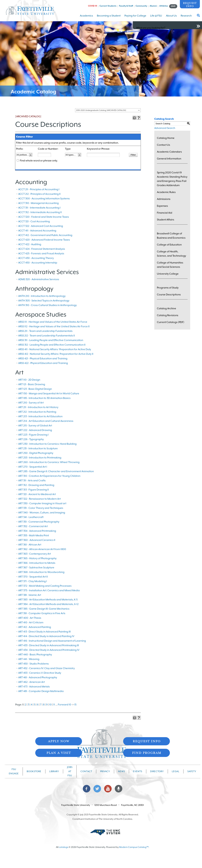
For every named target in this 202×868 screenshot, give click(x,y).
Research (186, 18)
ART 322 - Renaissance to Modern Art (39, 499)
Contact (86, 771)
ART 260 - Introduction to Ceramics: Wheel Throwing (49, 462)
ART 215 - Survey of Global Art (35, 426)
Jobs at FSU (70, 771)
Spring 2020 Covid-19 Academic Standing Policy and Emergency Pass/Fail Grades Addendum (172, 179)
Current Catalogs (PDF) (171, 322)
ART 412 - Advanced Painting (35, 627)
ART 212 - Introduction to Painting (37, 412)
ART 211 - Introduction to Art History (38, 407)
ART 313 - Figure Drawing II (33, 490)
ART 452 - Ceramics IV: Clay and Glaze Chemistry (46, 668)
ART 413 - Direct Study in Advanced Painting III (44, 632)
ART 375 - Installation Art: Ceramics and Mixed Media (49, 590)
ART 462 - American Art (31, 682)
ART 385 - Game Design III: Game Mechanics (44, 609)
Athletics (164, 6)
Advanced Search (165, 128)
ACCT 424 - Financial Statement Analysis (42, 249)
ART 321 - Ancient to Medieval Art (37, 494)
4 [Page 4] (32, 705)
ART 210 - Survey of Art (31, 403)
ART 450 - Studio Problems (33, 664)
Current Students (108, 6)
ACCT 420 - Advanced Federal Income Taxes (44, 240)
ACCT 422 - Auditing (30, 244)
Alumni (153, 6)
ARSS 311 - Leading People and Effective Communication (51, 340)
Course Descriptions (169, 295)
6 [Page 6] (38, 705)
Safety (192, 771)
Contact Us (163, 145)
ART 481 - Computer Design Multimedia (41, 691)
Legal (176, 771)
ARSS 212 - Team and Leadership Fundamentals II (46, 336)
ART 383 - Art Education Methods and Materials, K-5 (48, 600)
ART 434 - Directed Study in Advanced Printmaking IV (49, 650)
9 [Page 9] (47, 705)
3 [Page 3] (29, 705)
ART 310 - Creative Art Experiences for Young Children (49, 476)
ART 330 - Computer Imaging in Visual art (42, 503)
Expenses (162, 206)
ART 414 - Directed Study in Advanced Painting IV (46, 636)
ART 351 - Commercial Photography (39, 522)
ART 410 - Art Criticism (31, 623)
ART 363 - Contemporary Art (35, 554)
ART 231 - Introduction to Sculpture (38, 448)
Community (141, 6)
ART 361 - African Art (30, 545)
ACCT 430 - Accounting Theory (36, 258)
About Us (171, 18)
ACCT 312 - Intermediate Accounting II (40, 212)
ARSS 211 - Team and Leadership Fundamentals (45, 331)
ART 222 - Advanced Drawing (35, 430)
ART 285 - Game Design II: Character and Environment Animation (56, 471)
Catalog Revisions (168, 315)
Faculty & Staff (126, 6)
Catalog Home (166, 138)
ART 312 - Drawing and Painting (36, 485)
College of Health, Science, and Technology (172, 254)
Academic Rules (166, 192)
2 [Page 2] (26, 705)
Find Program (147, 752)
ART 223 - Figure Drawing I (33, 435)
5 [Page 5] (35, 705)
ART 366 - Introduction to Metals (37, 563)
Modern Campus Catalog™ (134, 847)
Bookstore (34, 771)
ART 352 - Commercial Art (33, 526)
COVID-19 (92, 6)
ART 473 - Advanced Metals (34, 687)
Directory (157, 771)
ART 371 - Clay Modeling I (33, 581)
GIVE (173, 6)
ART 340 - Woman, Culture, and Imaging (42, 513)
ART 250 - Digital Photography (36, 453)
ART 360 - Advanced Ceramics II (37, 540)
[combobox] (108, 110)
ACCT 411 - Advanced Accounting (37, 231)
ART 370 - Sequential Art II (33, 577)
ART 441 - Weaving (29, 659)
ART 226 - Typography (31, 439)
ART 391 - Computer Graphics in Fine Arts (42, 613)
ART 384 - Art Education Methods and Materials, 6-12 (48, 604)
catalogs (64, 847)
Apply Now (59, 741)
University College (168, 274)
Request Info (190, 4)
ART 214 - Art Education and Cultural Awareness (46, 421)
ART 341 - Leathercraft (31, 517)
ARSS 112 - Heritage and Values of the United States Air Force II (54, 326)
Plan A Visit (59, 752)
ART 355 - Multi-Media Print (34, 535)
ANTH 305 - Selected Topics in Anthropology (44, 301)
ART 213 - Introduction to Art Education (40, 416)
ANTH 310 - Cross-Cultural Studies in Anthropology (47, 305)
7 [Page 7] (41, 705)
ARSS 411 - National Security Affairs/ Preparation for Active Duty (55, 349)
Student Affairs (166, 220)
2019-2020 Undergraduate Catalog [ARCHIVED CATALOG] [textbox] (101, 110)
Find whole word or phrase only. (39, 161)
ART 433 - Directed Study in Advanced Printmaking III (49, 645)
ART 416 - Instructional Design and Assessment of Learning (52, 641)
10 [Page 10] (50, 705)
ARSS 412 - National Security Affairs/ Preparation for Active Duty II (56, 354)
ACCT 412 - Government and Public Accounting (45, 235)
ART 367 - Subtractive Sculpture (36, 568)
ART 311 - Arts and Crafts (32, 481)
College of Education (169, 245)
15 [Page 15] (75, 705)
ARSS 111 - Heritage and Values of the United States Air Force (53, 322)
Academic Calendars (169, 152)
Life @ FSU (156, 18)
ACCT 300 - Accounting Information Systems (44, 199)
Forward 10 (65, 705)
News (121, 771)
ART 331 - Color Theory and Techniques (41, 508)
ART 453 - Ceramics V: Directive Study (40, 673)
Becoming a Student (109, 18)
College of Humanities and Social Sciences (170, 265)
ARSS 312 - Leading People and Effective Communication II (52, 345)
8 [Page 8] (44, 705)
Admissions (164, 199)
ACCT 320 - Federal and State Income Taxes (44, 217)
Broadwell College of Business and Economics (171, 236)
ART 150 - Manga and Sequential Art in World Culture (49, 394)
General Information (169, 159)
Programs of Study (168, 288)
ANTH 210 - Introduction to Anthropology (42, 296)
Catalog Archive (167, 308)
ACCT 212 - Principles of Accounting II (39, 194)
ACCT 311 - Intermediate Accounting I (39, 208)
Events (138, 771)
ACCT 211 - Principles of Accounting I (39, 189)
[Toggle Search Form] (198, 16)
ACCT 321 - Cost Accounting (34, 221)
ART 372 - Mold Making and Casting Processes (45, 586)
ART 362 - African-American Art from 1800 (42, 549)
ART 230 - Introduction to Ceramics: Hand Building (47, 444)
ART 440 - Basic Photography (35, 655)
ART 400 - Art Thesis (30, 618)
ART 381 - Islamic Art (30, 595)
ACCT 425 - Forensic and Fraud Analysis (41, 254)
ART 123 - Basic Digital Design (35, 389)
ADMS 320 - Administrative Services (39, 279)
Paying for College (135, 18)
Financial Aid (165, 213)
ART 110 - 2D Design (29, 380)
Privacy (105, 771)
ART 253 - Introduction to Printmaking (40, 458)
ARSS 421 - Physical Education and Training (43, 359)
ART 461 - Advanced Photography (38, 677)
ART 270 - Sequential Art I (33, 467)
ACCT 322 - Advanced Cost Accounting (41, 226)
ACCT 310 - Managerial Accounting (38, 203)
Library (54, 771)
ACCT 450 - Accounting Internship (38, 263)
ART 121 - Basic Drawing (32, 384)
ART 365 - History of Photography (37, 558)
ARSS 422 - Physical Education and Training (43, 363)
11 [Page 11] (54, 705)
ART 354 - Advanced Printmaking (37, 531)
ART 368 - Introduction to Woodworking (41, 572)
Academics (86, 18)
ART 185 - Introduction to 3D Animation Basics (44, 398)
